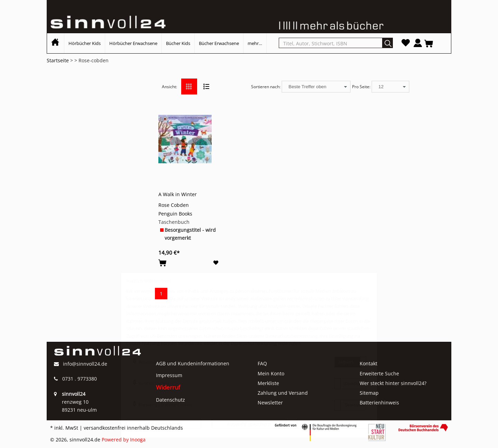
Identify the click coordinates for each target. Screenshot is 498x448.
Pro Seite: (361, 87)
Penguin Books (175, 214)
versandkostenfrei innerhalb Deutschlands (133, 428)
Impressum (169, 375)
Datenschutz (170, 400)
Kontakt (368, 363)
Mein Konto (271, 373)
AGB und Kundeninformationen (193, 363)
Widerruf (168, 387)
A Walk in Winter (178, 194)
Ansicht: (169, 87)
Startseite (58, 60)
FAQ (262, 363)
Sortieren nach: (266, 87)
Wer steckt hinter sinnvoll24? (393, 383)
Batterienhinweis (379, 403)
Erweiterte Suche (379, 373)
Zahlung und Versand (283, 393)
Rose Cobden (174, 205)
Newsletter (270, 403)
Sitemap (369, 393)
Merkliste (268, 383)
